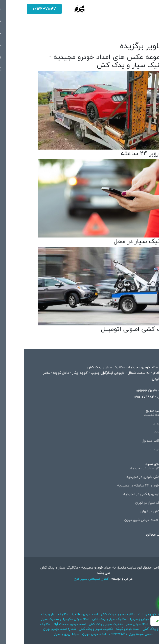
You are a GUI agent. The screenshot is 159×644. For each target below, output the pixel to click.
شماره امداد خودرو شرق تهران (122, 520)
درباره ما (135, 423)
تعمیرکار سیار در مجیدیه (125, 468)
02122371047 (20, 9)
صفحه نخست (130, 415)
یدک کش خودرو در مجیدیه (123, 477)
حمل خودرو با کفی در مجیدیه (122, 494)
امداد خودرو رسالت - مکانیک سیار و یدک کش (108, 614)
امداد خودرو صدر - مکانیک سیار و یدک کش (95, 624)
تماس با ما (133, 449)
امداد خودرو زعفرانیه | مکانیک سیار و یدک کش (101, 619)
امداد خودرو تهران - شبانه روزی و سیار (56, 634)
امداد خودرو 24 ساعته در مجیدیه (119, 485)
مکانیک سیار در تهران (128, 503)
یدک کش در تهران (130, 511)
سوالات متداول (129, 441)
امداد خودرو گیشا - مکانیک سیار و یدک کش (85, 629)
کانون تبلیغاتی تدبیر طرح (67, 579)
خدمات (135, 432)
